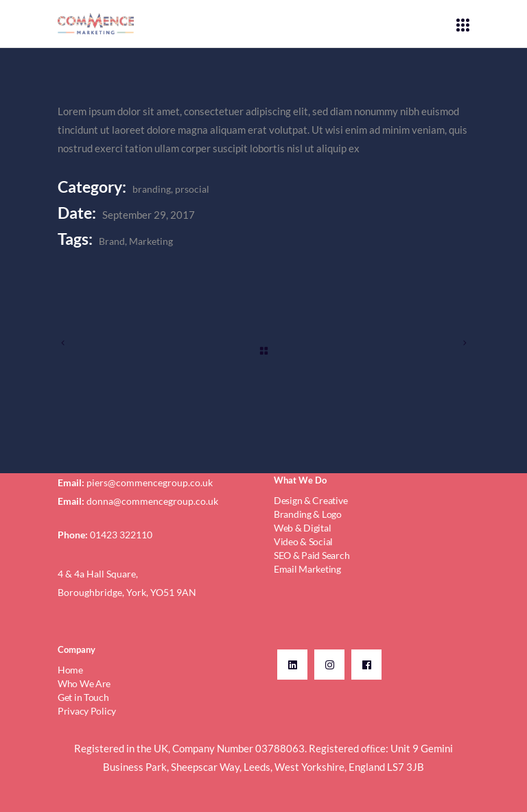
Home (70, 670)
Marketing (151, 241)
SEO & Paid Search (312, 555)
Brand (112, 241)
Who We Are (84, 683)
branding (152, 189)
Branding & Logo (308, 514)
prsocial (192, 189)
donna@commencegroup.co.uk (152, 501)
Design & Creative (311, 500)
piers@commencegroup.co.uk (150, 482)
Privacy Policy (87, 711)
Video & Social (303, 541)
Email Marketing (307, 569)
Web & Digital (302, 528)
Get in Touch (83, 697)
